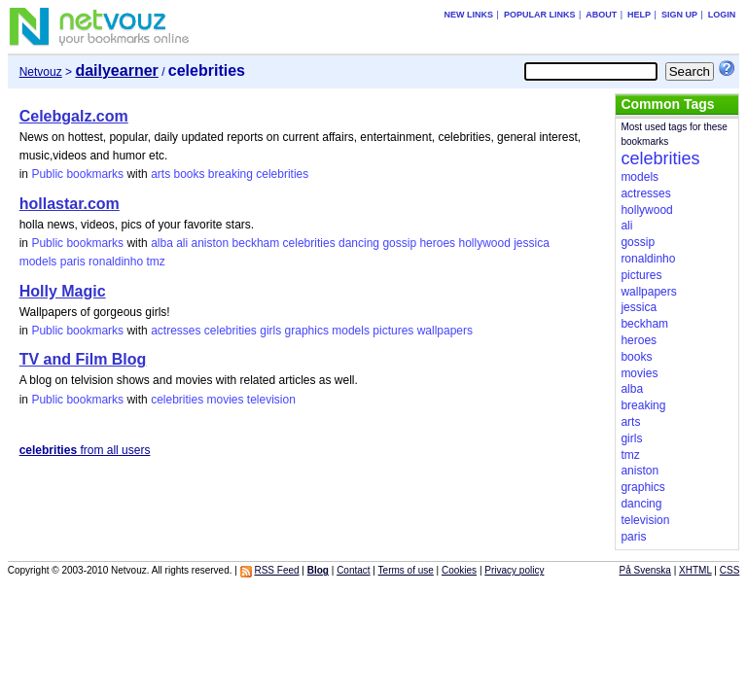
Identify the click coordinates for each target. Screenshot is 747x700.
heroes (437, 243)
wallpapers (445, 331)
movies (226, 400)
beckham (256, 243)
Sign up (679, 15)
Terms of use (406, 570)
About (601, 15)
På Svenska (645, 570)
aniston (211, 243)
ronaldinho (116, 262)
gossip (399, 243)
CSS (730, 570)
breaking (231, 174)
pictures (393, 331)
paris (73, 262)
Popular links (540, 15)
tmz (155, 262)
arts (160, 174)
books (189, 174)
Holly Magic (63, 291)
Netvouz (41, 72)
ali (182, 243)
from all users (85, 450)
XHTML (695, 570)
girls (270, 331)
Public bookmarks (77, 174)
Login (722, 15)
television (271, 400)
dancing (359, 243)
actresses (176, 331)
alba (162, 243)
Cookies (459, 570)
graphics (307, 331)
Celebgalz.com (74, 116)
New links (469, 15)
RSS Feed (276, 570)
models (38, 262)
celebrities (282, 174)
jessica (532, 243)
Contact (353, 570)
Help (639, 15)
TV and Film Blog (83, 359)
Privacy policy (514, 570)
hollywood (484, 243)
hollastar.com (70, 204)
